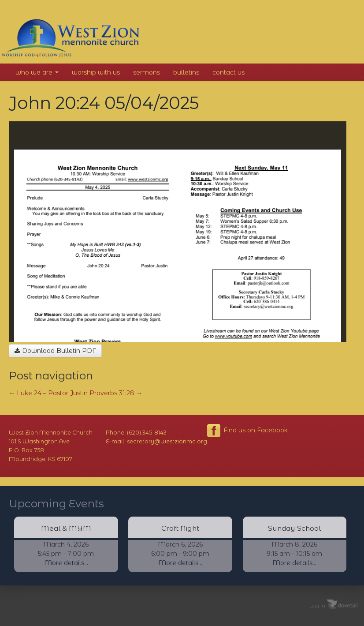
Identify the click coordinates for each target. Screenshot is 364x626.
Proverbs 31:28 (116, 393)
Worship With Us (96, 72)
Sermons (147, 72)
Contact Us (228, 72)
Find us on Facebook (247, 431)
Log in (317, 605)
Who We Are (37, 72)
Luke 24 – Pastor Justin (48, 393)
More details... (66, 563)
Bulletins (186, 72)
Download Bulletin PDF (55, 351)
